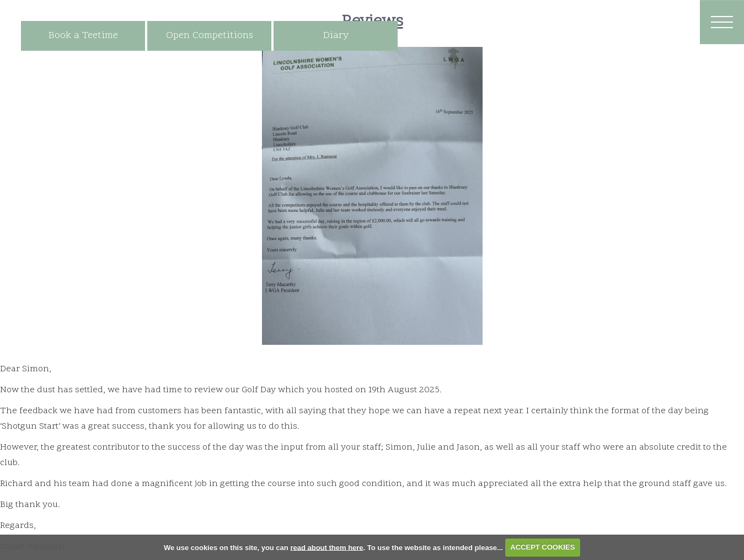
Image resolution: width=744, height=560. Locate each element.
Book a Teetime (83, 36)
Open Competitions (210, 36)
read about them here (326, 547)
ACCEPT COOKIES (542, 547)
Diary (336, 36)
